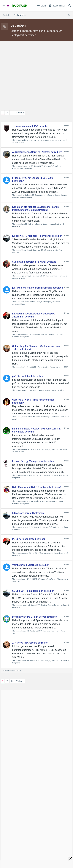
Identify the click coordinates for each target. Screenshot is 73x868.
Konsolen (60, 390)
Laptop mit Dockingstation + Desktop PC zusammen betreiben (34, 315)
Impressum (58, 833)
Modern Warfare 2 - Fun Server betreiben (35, 617)
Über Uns (28, 833)
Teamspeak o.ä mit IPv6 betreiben (31, 126)
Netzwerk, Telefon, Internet (22, 198)
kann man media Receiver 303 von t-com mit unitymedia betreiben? (36, 430)
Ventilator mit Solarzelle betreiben (31, 565)
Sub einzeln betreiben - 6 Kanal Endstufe (34, 262)
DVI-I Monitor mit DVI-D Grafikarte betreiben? (37, 487)
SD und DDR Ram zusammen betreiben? (34, 591)
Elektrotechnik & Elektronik (22, 169)
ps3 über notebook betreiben (28, 376)
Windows (16, 252)
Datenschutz (43, 833)
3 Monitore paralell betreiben (28, 513)
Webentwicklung (18, 304)
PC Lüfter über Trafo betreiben (29, 539)
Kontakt (8, 833)
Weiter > (20, 113)
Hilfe (18, 833)
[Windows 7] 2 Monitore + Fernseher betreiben (37, 236)
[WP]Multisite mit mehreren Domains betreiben (38, 288)
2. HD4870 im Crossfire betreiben (30, 643)
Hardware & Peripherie (21, 337)
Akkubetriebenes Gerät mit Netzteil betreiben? (37, 152)
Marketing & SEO (62, 367)
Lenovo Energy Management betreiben (33, 461)
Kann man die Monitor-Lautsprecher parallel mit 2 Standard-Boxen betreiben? (36, 208)
